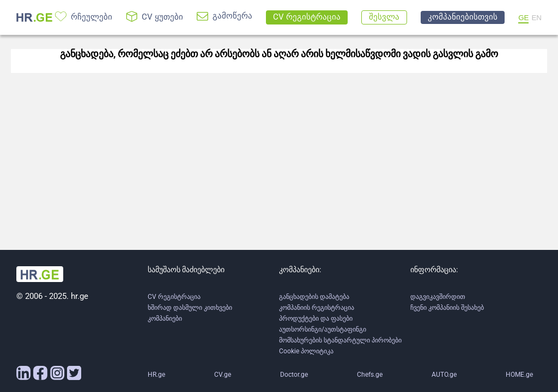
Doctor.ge (294, 375)
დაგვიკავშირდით (438, 297)
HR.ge (156, 375)
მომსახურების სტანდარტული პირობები (340, 340)
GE (523, 18)
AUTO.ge (444, 375)
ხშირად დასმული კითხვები (190, 308)
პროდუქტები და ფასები (316, 318)
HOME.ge (519, 375)
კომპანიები (165, 318)
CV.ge (223, 375)
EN (536, 18)
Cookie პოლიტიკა (306, 351)
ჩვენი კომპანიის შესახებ (447, 308)
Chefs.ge (370, 375)
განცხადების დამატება (314, 297)
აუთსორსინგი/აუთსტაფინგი (323, 329)
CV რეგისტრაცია (174, 297)
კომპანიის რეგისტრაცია (317, 308)
